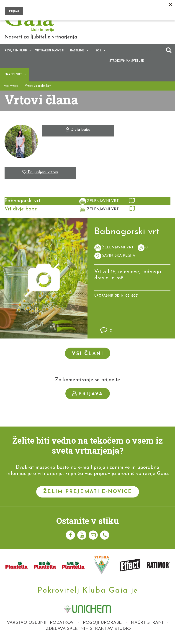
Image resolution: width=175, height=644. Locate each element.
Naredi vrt (13, 77)
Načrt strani (147, 625)
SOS (98, 53)
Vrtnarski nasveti (50, 53)
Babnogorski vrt (22, 204)
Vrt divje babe (21, 212)
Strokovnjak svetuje (127, 64)
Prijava (88, 397)
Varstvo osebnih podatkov (40, 625)
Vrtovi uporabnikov (38, 89)
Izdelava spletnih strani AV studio (87, 632)
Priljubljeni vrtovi (40, 175)
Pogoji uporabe (102, 625)
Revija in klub (16, 53)
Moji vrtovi (11, 89)
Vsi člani (88, 357)
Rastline (77, 53)
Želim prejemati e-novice (88, 494)
